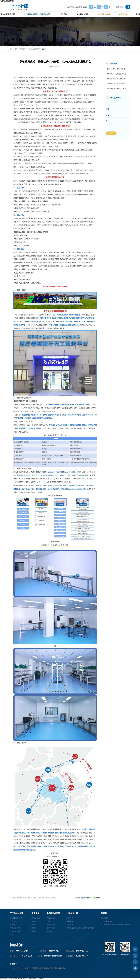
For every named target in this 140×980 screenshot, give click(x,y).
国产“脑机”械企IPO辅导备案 (116, 84)
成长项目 (33, 925)
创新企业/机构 (35, 49)
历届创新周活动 (107, 921)
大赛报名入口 (71, 925)
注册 (122, 7)
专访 (12, 935)
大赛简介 (70, 918)
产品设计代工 (52, 921)
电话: (108, 109)
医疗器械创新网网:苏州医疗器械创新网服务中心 (48, 968)
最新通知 (70, 921)
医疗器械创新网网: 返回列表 (88, 898)
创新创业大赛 (15, 932)
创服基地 (50, 932)
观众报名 (104, 918)
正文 (44, 49)
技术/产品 (14, 925)
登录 (117, 7)
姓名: (108, 104)
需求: (108, 121)
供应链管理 (51, 918)
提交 (111, 134)
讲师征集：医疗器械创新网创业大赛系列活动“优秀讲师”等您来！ (117, 74)
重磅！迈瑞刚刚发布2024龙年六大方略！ (117, 69)
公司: (108, 115)
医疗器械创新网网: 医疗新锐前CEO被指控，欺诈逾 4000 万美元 (117, 79)
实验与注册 (51, 925)
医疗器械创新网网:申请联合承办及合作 (116, 925)
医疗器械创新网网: (37, 14)
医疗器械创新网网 (4, 978)
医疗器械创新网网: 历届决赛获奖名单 (80, 928)
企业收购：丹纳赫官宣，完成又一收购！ (117, 89)
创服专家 (33, 928)
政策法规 (13, 921)
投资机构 (33, 932)
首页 (12, 49)
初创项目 (33, 921)
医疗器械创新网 (7, 1)
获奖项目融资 (35, 918)
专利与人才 (51, 928)
